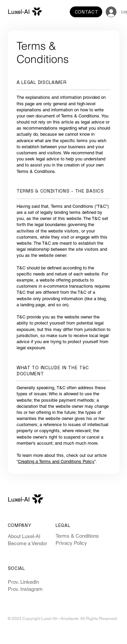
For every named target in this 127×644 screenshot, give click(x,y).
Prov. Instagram (25, 589)
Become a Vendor (27, 543)
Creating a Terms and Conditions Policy (56, 461)
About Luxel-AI (24, 536)
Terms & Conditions (77, 536)
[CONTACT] (86, 12)
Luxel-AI (19, 12)
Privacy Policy (71, 543)
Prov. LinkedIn (23, 582)
